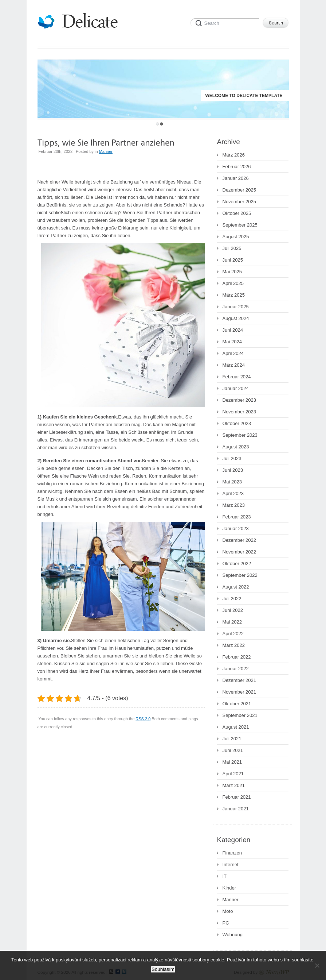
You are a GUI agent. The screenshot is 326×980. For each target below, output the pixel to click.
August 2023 (236, 447)
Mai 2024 (232, 342)
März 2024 (234, 365)
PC (226, 923)
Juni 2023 (233, 470)
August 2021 (236, 727)
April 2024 (233, 353)
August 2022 (236, 587)
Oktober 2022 (237, 564)
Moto (228, 911)
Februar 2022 (237, 657)
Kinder (229, 888)
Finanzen (232, 853)
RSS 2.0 (143, 719)
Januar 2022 (236, 669)
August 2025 (236, 237)
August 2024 (236, 318)
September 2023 (240, 435)
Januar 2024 (236, 388)
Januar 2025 (236, 307)
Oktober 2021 (237, 704)
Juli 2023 (232, 458)
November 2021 (239, 692)
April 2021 (233, 774)
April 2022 (233, 634)
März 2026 (234, 155)
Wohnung (233, 935)
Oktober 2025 (237, 213)
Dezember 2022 (239, 540)
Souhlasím (163, 969)
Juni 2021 (233, 750)
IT (225, 876)
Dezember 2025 (239, 190)
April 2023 (233, 493)
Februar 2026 (237, 167)
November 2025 (239, 202)
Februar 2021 (237, 797)
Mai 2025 (232, 272)
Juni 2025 (233, 260)
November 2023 (239, 412)
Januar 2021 (236, 809)
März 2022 (234, 645)
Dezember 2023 (239, 400)
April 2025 (233, 283)
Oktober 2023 (237, 423)
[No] (317, 965)
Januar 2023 (236, 528)
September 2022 (240, 575)
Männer (106, 151)
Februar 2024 (237, 377)
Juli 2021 (232, 739)
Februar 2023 (237, 517)
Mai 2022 (232, 622)
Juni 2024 (233, 330)
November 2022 (239, 552)
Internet (231, 865)
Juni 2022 (233, 610)
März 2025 (234, 295)
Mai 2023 (232, 482)
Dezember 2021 (239, 680)
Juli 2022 (232, 599)
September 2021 (240, 715)
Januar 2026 (236, 178)
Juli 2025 (232, 248)
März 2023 (234, 505)
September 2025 (240, 225)
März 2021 (234, 785)
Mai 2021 (232, 762)
